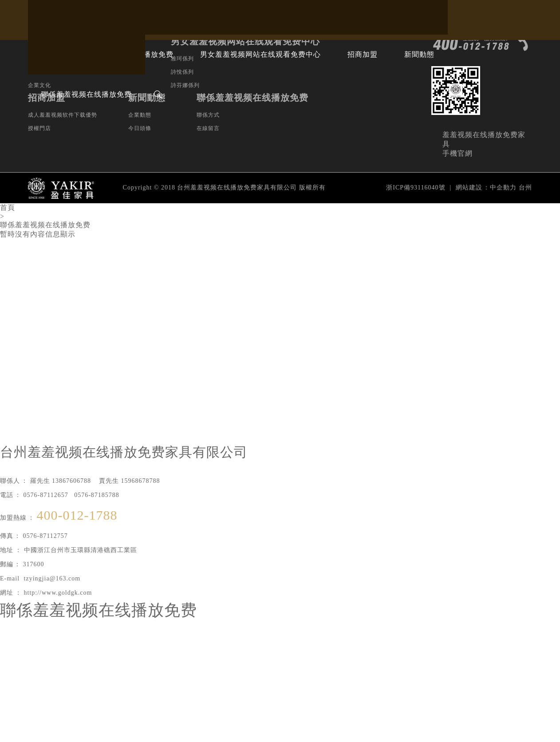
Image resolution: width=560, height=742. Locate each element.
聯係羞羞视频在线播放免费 (87, 94)
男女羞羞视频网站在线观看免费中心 (260, 54)
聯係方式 (208, 115)
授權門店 (39, 128)
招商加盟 (363, 54)
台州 (525, 187)
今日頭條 (140, 128)
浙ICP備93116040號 (416, 187)
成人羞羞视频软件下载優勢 (63, 115)
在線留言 (208, 128)
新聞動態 (419, 54)
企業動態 (140, 115)
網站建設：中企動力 (486, 187)
